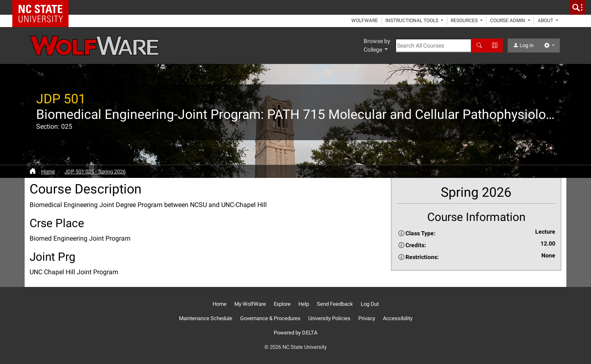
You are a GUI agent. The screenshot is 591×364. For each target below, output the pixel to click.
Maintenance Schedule (206, 318)
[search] (577, 7)
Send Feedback (335, 304)
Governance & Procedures (270, 318)
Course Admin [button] (508, 20)
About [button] (546, 20)
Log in (523, 45)
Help (304, 304)
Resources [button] (465, 20)
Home (48, 172)
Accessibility (398, 318)
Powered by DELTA (295, 333)
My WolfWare (250, 304)
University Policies (329, 318)
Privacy (367, 318)
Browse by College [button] (377, 45)
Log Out (370, 304)
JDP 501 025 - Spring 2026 (95, 172)
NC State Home (43, 7)
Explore (282, 304)
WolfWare (365, 20)
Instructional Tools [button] (412, 20)
